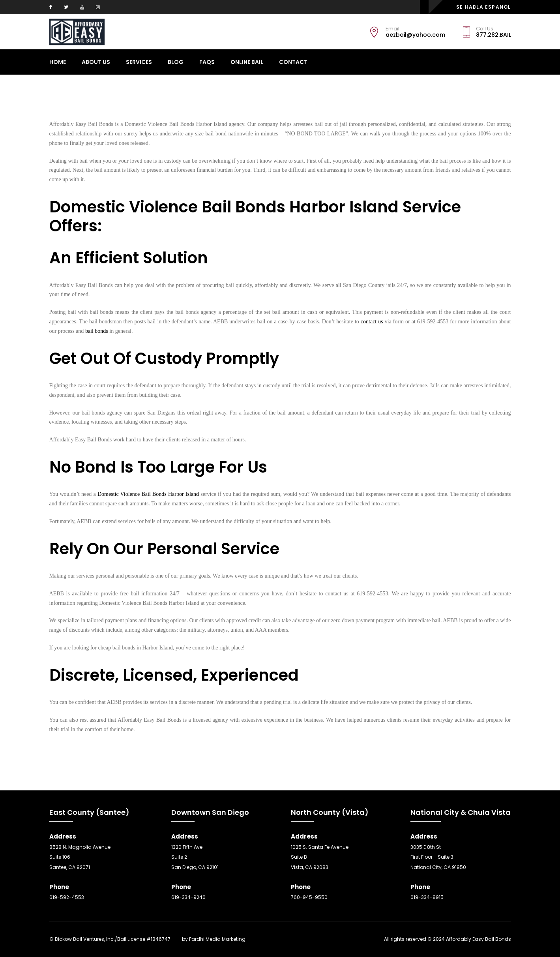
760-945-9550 (309, 897)
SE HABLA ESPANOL (483, 7)
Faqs (207, 62)
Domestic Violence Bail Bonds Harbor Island (148, 494)
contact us (372, 322)
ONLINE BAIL (247, 62)
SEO (176, 939)
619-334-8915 (427, 897)
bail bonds (97, 331)
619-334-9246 (188, 897)
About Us (96, 62)
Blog (176, 62)
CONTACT (293, 62)
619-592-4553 (67, 897)
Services (139, 62)
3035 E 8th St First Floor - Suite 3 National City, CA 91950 (438, 857)
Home (58, 62)
